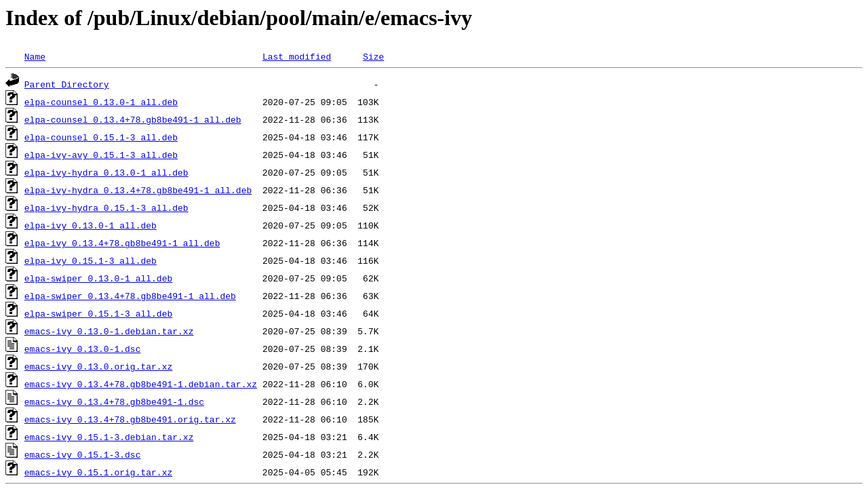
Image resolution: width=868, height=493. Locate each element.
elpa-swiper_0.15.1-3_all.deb (98, 313)
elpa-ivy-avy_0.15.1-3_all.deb (101, 155)
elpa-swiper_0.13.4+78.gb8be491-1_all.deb (130, 296)
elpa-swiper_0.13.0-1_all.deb (98, 278)
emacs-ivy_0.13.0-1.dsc (83, 349)
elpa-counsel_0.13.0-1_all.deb (101, 102)
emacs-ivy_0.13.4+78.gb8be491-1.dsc (114, 401)
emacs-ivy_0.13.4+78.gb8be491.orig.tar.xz (130, 419)
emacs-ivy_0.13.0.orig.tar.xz (98, 366)
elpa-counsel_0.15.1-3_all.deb (101, 137)
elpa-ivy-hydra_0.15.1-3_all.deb (106, 208)
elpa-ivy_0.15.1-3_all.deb (91, 260)
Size (373, 56)
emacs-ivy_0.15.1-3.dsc (83, 454)
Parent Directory (67, 84)
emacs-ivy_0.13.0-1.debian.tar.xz (109, 331)
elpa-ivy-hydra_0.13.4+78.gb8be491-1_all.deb (138, 190)
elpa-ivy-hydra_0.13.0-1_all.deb (106, 172)
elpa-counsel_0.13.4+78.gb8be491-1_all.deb (133, 119)
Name (35, 56)
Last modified (297, 56)
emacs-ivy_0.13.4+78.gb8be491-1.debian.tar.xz (141, 384)
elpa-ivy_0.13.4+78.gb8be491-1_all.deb (122, 243)
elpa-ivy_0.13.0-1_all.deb (91, 225)
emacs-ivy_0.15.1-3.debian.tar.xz (109, 437)
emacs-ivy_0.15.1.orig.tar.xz (98, 472)
